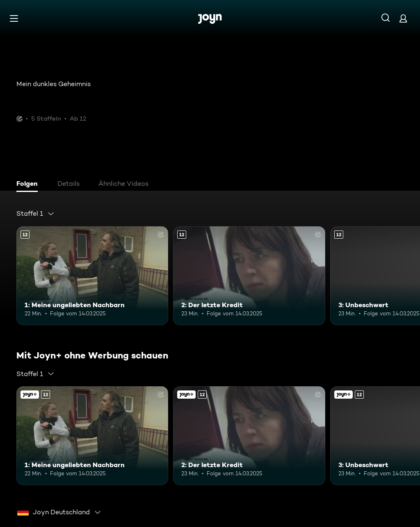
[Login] (403, 18)
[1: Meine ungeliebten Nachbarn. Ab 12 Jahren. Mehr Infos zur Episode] (92, 276)
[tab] (29, 185)
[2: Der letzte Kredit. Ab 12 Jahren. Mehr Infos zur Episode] (249, 276)
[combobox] (35, 214)
